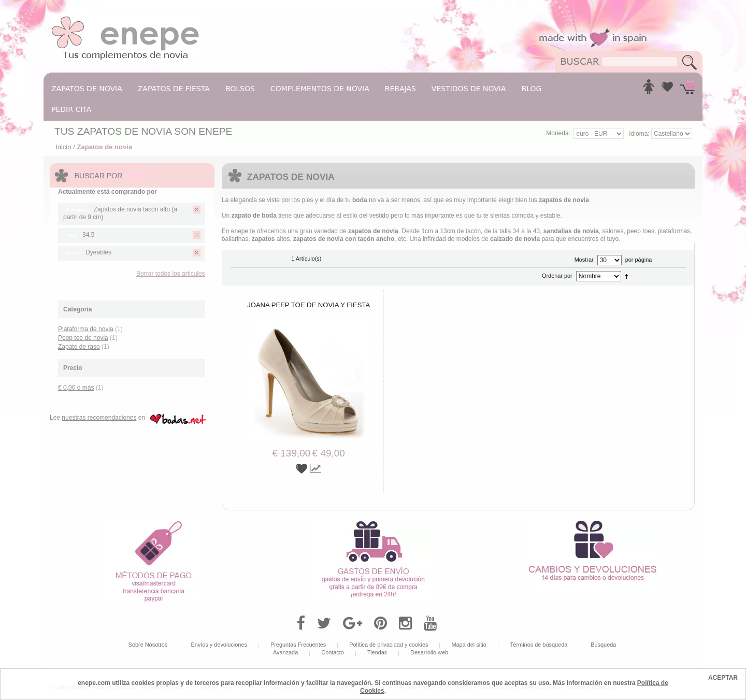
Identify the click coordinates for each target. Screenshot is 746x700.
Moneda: (558, 133)
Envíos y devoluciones (219, 645)
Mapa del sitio (469, 645)
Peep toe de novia (83, 338)
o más (76, 388)
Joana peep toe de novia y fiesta (309, 305)
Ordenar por (557, 276)
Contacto (333, 652)
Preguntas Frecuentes (298, 645)
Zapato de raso (79, 347)
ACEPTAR (723, 678)
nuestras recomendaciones (99, 418)
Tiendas (377, 652)
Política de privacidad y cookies (389, 645)
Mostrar (584, 260)
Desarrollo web (429, 652)
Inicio (63, 147)
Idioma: (640, 134)
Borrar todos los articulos (171, 274)
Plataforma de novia (86, 329)
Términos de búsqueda (539, 645)
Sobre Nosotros (148, 645)
